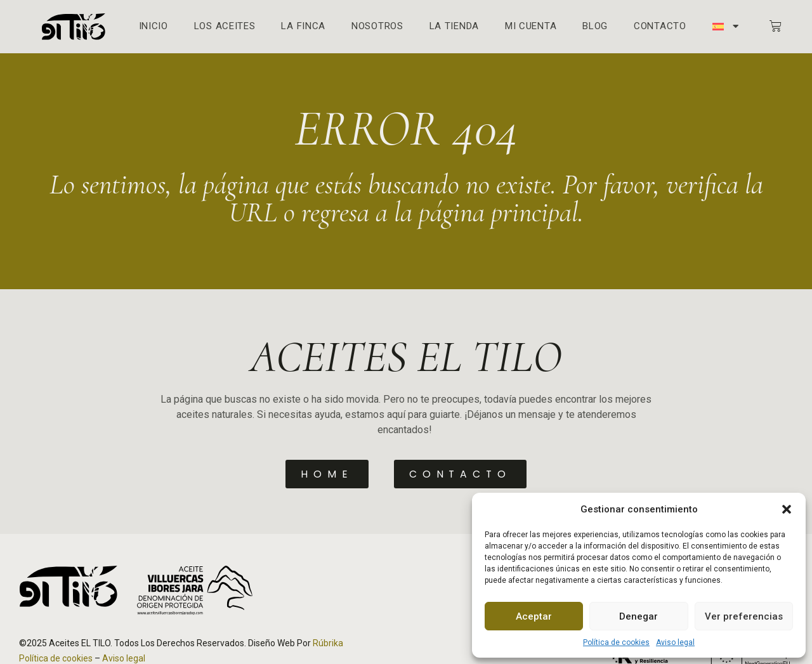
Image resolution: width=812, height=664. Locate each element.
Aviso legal (675, 642)
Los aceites (225, 26)
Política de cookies (616, 642)
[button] (787, 509)
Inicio (154, 26)
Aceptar (534, 616)
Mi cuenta (531, 26)
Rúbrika (328, 642)
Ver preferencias (744, 616)
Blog (595, 26)
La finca (303, 26)
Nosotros (377, 26)
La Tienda (454, 26)
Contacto (660, 26)
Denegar (638, 616)
